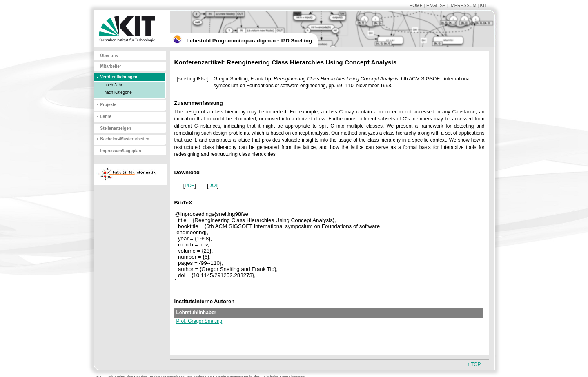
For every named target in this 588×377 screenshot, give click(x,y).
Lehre (106, 116)
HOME (416, 5)
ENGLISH (436, 5)
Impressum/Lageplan (121, 151)
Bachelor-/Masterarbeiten (125, 139)
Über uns (109, 56)
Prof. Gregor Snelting (199, 321)
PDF (189, 186)
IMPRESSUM (463, 5)
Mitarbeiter (111, 66)
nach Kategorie (118, 92)
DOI (213, 186)
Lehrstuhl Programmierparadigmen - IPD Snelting (249, 41)
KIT (484, 5)
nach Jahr (114, 85)
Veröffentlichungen (119, 77)
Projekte (108, 105)
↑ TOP (474, 364)
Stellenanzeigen (116, 128)
